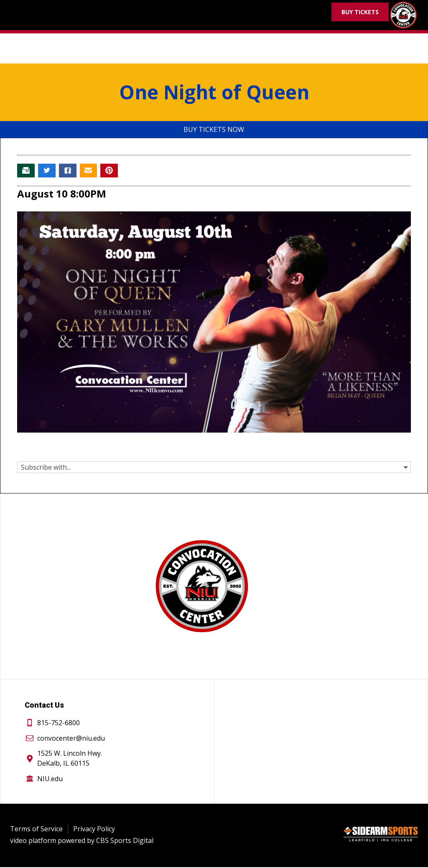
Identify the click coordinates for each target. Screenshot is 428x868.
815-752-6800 (59, 724)
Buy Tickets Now (214, 129)
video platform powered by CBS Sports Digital (82, 841)
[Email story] (92, 171)
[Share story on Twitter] (48, 171)
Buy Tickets (360, 12)
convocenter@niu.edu (71, 739)
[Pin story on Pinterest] (113, 171)
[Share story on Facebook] (70, 171)
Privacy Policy (94, 830)
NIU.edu (50, 779)
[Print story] (26, 171)
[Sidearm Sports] (381, 836)
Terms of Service (36, 830)
